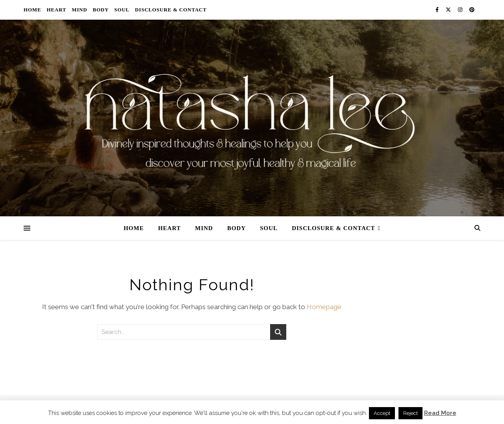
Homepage (324, 307)
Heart (56, 10)
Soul (122, 10)
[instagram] (461, 10)
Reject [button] (410, 413)
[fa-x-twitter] (449, 10)
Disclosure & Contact (171, 10)
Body (101, 10)
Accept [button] (382, 413)
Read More (440, 413)
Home (32, 10)
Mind (79, 10)
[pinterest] (472, 10)
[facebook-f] (438, 10)
